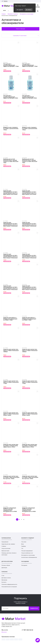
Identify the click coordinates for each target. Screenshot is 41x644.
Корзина (38, 6)
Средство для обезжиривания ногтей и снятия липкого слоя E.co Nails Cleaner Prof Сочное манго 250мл (10, 193)
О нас (3, 576)
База (23, 544)
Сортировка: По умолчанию (20, 36)
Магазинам (4, 580)
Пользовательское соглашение (9, 587)
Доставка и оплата (6, 578)
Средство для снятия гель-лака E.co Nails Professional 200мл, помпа (11, 414)
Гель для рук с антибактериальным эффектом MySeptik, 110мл (11, 65)
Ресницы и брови (6, 565)
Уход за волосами (6, 548)
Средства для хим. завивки (8, 544)
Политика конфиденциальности (9, 584)
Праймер (24, 546)
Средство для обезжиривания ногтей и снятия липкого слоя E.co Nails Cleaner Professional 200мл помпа (10, 288)
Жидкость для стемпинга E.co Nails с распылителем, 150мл (11, 129)
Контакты (4, 582)
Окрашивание (5, 542)
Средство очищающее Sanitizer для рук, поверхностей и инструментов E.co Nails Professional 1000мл (10, 510)
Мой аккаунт (38, 11)
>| (24, 519)
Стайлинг (4, 546)
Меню (4, 10)
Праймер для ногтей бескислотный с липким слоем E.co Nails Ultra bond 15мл (11, 161)
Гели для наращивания (27, 551)
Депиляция (4, 568)
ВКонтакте (4, 632)
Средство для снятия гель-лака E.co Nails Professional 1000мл (11, 351)
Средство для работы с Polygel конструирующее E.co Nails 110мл (10, 319)
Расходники (24, 565)
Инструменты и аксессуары (28, 555)
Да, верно (29, 10)
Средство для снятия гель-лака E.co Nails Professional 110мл (11, 382)
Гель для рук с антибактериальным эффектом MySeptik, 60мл (11, 97)
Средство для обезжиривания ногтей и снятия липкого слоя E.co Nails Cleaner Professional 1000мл (10, 224)
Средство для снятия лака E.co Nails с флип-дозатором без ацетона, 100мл (11, 477)
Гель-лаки (24, 542)
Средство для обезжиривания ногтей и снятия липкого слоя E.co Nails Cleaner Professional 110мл (10, 256)
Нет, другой (20, 10)
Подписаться (34, 608)
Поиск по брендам (20, 29)
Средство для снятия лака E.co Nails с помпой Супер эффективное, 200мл (11, 446)
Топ (22, 548)
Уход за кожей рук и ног (27, 553)
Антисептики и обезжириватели (29, 557)
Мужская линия (5, 551)
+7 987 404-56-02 (27, 630)
